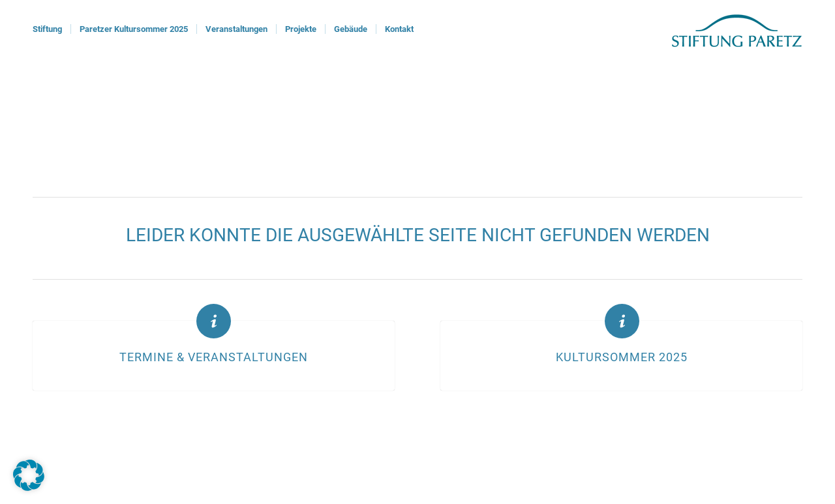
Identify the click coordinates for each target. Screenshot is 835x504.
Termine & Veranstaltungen (214, 357)
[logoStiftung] (737, 29)
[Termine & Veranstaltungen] (214, 321)
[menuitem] (47, 29)
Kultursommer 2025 (622, 357)
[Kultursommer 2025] (622, 321)
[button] (29, 475)
